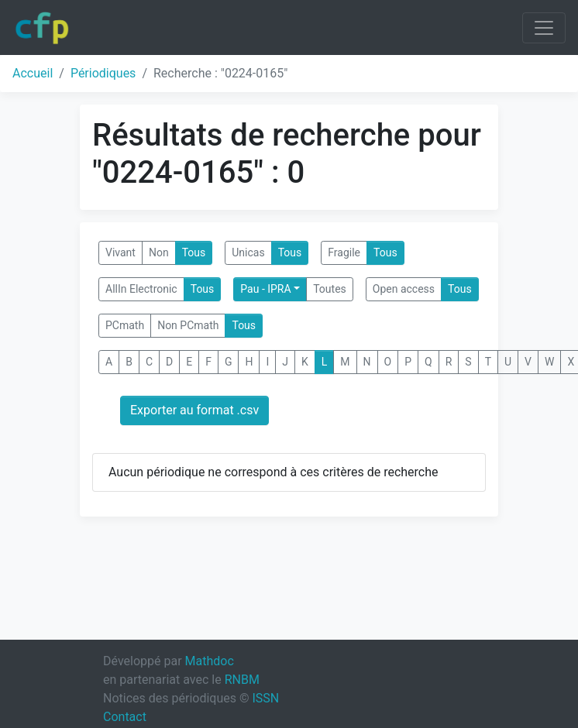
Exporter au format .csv (194, 410)
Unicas (248, 252)
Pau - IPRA (265, 289)
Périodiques (103, 73)
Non (159, 252)
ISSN (265, 698)
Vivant (120, 252)
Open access (404, 289)
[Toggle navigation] (544, 28)
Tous (194, 252)
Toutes (330, 289)
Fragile (344, 252)
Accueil (33, 73)
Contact (125, 717)
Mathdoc (210, 661)
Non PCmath (188, 325)
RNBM (242, 680)
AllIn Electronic (141, 289)
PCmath (125, 325)
